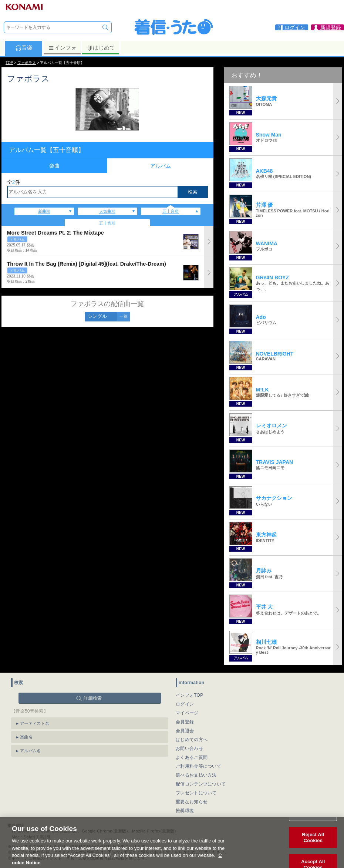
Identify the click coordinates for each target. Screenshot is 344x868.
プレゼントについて (196, 793)
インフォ (62, 48)
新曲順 (44, 211)
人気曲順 (107, 211)
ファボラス (27, 63)
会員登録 (185, 722)
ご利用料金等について (198, 766)
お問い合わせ (189, 748)
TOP (9, 63)
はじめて (101, 48)
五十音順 (171, 211)
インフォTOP (190, 695)
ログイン (185, 704)
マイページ (187, 713)
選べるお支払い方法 (196, 775)
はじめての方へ (192, 740)
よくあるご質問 (192, 757)
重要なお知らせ (192, 802)
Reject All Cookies (313, 845)
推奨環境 (185, 811)
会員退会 (185, 731)
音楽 (24, 48)
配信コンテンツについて (201, 784)
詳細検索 (93, 698)
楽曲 (54, 166)
